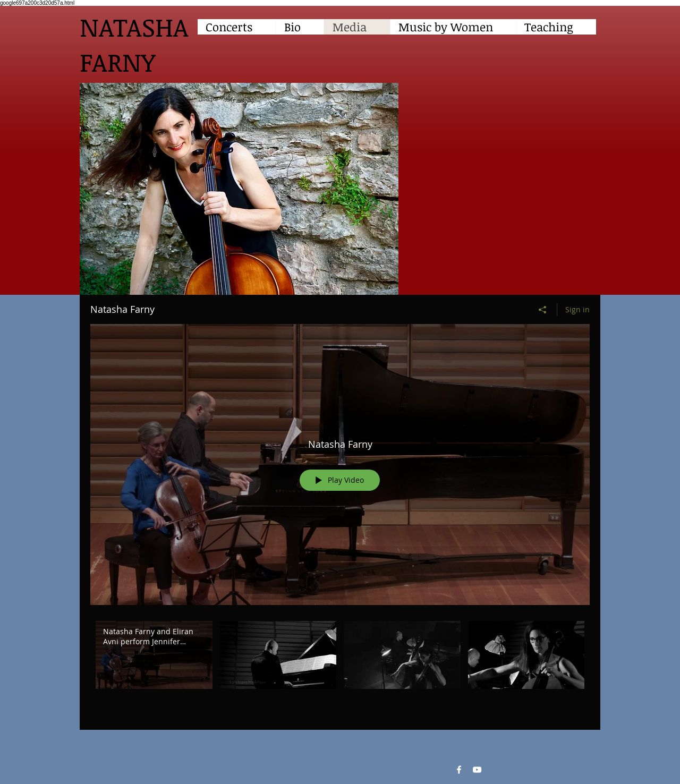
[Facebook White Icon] (459, 770)
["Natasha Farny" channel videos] (340, 667)
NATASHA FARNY (134, 44)
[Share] (543, 310)
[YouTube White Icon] (477, 770)
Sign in (577, 309)
